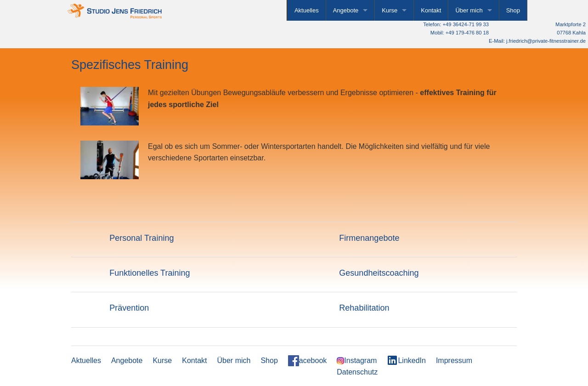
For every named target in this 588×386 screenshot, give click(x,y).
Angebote (346, 10)
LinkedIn (406, 360)
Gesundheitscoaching (379, 273)
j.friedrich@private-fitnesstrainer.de (546, 41)
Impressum (454, 360)
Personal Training (141, 238)
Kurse (390, 10)
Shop (513, 10)
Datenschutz (357, 372)
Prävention (129, 308)
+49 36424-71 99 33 (466, 24)
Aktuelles (307, 10)
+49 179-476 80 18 (467, 33)
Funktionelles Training (150, 273)
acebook (308, 361)
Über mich (469, 10)
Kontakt (431, 10)
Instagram (357, 361)
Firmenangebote (369, 238)
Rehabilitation (364, 308)
